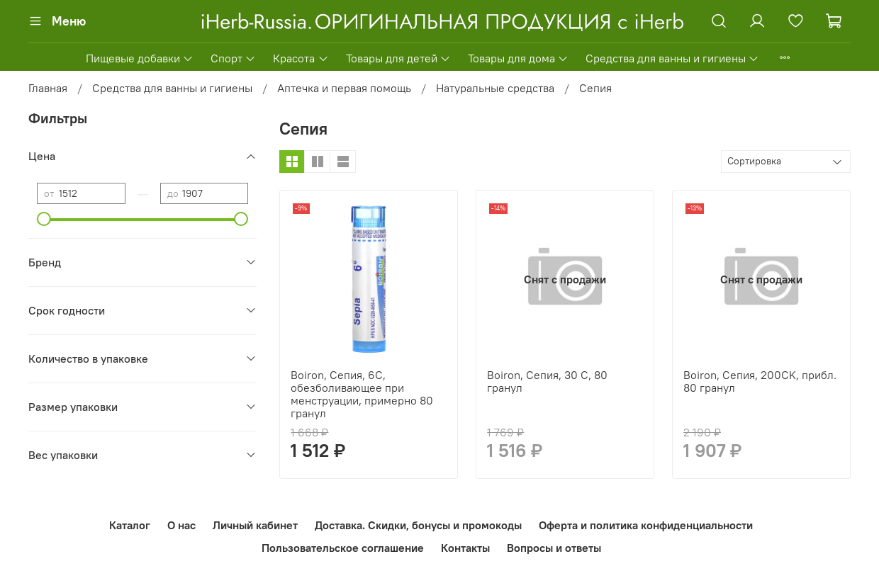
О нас (181, 525)
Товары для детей (398, 58)
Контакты (465, 548)
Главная (48, 88)
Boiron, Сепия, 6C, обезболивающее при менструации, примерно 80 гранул (362, 394)
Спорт (233, 58)
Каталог (130, 525)
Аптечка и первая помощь (344, 88)
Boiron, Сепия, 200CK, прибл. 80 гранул (760, 381)
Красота (301, 58)
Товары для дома (518, 58)
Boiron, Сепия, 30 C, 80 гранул (547, 381)
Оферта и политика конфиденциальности (646, 525)
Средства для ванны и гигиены (672, 58)
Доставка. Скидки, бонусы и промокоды (418, 525)
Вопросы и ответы (554, 548)
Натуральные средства (495, 88)
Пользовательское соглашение (343, 548)
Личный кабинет (255, 525)
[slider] (44, 219)
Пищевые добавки (140, 58)
